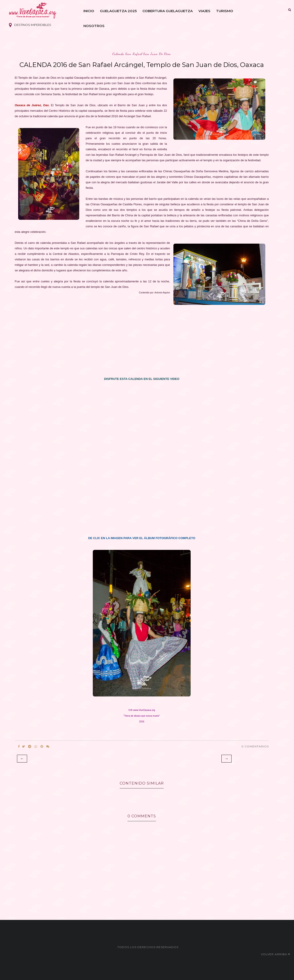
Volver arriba (276, 954)
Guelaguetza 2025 (118, 11)
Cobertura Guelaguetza (168, 11)
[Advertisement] (142, 342)
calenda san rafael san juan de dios (142, 54)
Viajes (204, 11)
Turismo (225, 11)
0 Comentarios (255, 746)
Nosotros (94, 26)
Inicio (89, 11)
